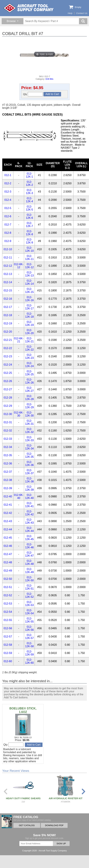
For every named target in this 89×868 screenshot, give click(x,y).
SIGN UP (61, 844)
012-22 (8, 348)
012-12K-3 (30, 192)
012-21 (8, 340)
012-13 (8, 274)
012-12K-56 (29, 628)
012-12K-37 (29, 472)
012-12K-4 (30, 200)
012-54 (8, 612)
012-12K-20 (29, 332)
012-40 (8, 496)
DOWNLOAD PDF (54, 825)
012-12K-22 (29, 348)
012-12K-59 (29, 653)
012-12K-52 (29, 595)
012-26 (8, 381)
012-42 (8, 513)
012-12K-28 (29, 398)
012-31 (8, 422)
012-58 (8, 645)
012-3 (8, 192)
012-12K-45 (29, 538)
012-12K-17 (29, 307)
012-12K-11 (29, 258)
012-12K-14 (29, 282)
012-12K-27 (29, 389)
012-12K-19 (29, 323)
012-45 (8, 538)
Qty (33, 94)
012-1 (8, 175)
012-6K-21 (19, 340)
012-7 (8, 225)
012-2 (8, 183)
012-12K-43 (29, 521)
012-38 (8, 480)
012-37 (8, 472)
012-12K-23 (29, 356)
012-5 (8, 208)
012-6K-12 (19, 266)
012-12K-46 (29, 546)
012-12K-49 (29, 571)
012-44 (8, 529)
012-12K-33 (29, 439)
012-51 (8, 587)
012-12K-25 (29, 373)
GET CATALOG (27, 825)
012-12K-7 (30, 225)
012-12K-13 (29, 274)
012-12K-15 (29, 290)
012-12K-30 (29, 414)
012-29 (8, 406)
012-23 (8, 356)
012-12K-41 (29, 505)
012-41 (8, 505)
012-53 (8, 604)
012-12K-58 (29, 645)
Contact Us (82, 13)
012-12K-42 (29, 513)
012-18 (8, 315)
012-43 (8, 521)
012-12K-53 (29, 604)
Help (70, 13)
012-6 (8, 216)
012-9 (8, 241)
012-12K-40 (29, 496)
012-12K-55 (29, 620)
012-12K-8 (30, 233)
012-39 (8, 488)
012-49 (8, 571)
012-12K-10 (29, 249)
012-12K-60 (29, 661)
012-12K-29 (29, 406)
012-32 (8, 431)
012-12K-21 (29, 340)
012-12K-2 (30, 183)
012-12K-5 (30, 208)
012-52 (8, 595)
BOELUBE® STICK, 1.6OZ (23, 710)
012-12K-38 (29, 480)
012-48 (8, 562)
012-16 (8, 299)
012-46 (8, 546)
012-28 (8, 398)
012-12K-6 (30, 216)
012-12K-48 (29, 562)
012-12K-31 (29, 422)
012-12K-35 (29, 455)
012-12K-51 (29, 587)
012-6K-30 (19, 414)
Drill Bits (49, 79)
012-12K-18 (29, 315)
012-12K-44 (29, 529)
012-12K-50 (29, 579)
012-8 (8, 233)
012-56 (8, 628)
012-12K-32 (29, 431)
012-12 (8, 266)
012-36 (8, 464)
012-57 (8, 637)
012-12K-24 (29, 365)
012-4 (8, 200)
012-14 (8, 282)
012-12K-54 (29, 612)
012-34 (8, 447)
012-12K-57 (29, 637)
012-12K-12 (29, 266)
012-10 (8, 249)
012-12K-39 (29, 488)
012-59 (8, 653)
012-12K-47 (29, 554)
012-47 (8, 554)
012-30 (8, 414)
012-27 (8, 389)
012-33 (8, 439)
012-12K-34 (29, 447)
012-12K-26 (29, 381)
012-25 (8, 373)
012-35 (8, 455)
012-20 (8, 332)
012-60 (8, 661)
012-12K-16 (29, 299)
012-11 (8, 258)
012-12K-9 (30, 241)
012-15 (8, 290)
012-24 (8, 365)
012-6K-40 (19, 496)
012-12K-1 (30, 175)
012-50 (8, 579)
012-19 (8, 323)
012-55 (8, 620)
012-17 (8, 307)
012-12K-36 (29, 464)
